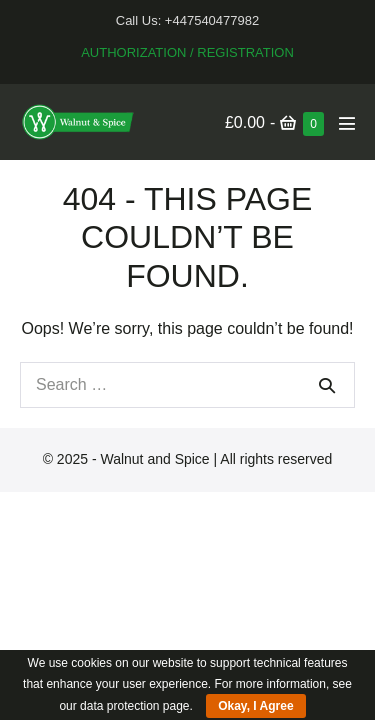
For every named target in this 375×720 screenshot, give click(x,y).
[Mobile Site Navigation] (347, 123)
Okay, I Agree (255, 706)
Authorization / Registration (187, 52)
